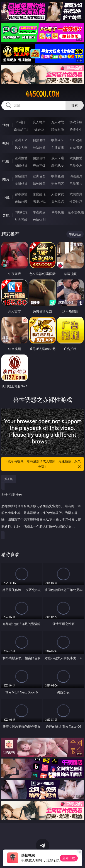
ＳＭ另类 (76, 148)
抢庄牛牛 (76, 130)
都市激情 (21, 194)
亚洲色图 (39, 176)
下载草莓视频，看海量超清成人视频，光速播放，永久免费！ (43, 464)
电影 (6, 161)
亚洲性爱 (21, 158)
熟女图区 (58, 184)
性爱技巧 (76, 202)
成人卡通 (58, 158)
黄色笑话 (58, 202)
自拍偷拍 (39, 140)
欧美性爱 (76, 158)
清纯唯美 (39, 184)
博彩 (6, 125)
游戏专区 (76, 122)
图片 (6, 179)
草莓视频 (58, 212)
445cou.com (42, 94)
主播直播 (58, 148)
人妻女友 (58, 194)
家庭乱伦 (39, 194)
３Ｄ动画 (76, 140)
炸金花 (39, 130)
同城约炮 (21, 212)
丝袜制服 (39, 148)
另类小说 (39, 202)
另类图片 (76, 184)
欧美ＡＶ (58, 140)
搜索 (75, 105)
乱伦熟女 (58, 166)
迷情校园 (21, 202)
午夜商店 (39, 212)
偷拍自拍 (39, 158)
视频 (6, 143)
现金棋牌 (58, 130)
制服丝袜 (21, 166)
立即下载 (69, 858)
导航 (6, 215)
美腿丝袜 (21, 184)
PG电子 (21, 122)
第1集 (9, 479)
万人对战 (58, 122)
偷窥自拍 (21, 176)
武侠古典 (76, 194)
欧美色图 (58, 176)
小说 (6, 197)
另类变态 (76, 166)
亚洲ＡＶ (21, 140)
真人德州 (39, 122)
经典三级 (39, 166)
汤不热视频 (76, 212)
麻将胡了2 (21, 130)
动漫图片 (76, 176)
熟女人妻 (21, 148)
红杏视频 (21, 220)
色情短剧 (39, 220)
